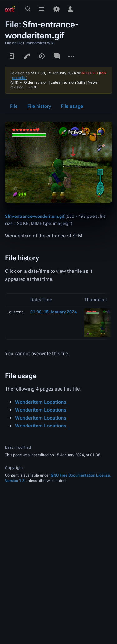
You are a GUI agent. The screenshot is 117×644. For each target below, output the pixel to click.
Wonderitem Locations (41, 402)
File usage (72, 106)
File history (39, 106)
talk (103, 73)
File (14, 106)
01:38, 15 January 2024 (54, 312)
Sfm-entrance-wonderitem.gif (35, 216)
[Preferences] (56, 9)
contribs (19, 78)
